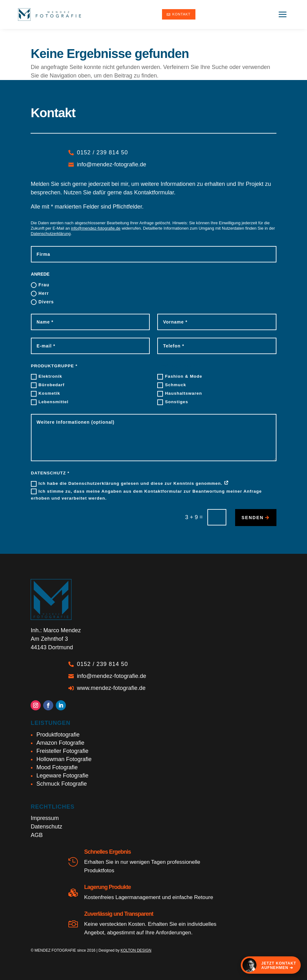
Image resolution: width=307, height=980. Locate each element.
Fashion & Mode (180, 377)
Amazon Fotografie (60, 743)
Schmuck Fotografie (61, 784)
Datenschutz (46, 827)
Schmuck (172, 385)
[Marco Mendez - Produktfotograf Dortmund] (49, 14)
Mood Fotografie (57, 767)
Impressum (45, 818)
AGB (37, 835)
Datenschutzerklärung (50, 234)
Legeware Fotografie (62, 776)
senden (252, 518)
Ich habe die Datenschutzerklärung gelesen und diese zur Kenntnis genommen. (130, 484)
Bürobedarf (48, 385)
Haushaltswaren (180, 394)
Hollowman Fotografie (64, 759)
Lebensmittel (50, 402)
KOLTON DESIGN (136, 950)
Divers (42, 302)
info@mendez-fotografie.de (96, 228)
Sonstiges (173, 402)
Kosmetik (46, 394)
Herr (40, 294)
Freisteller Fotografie (62, 751)
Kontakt (179, 14)
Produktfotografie (58, 735)
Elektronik (46, 377)
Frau (40, 285)
